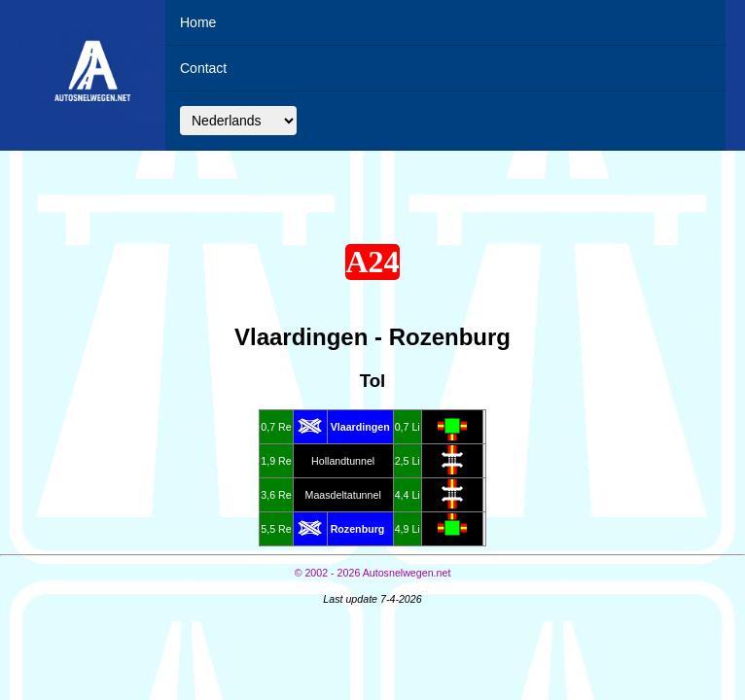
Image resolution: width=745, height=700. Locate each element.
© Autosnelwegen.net (373, 573)
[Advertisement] (372, 192)
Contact (203, 68)
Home (198, 22)
